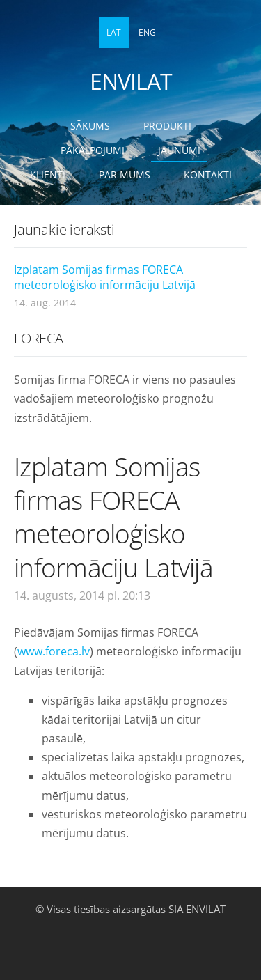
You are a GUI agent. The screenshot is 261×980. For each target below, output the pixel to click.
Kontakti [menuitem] (208, 174)
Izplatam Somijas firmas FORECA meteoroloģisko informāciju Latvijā (105, 277)
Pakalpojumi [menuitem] (93, 150)
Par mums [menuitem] (125, 174)
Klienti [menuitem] (48, 174)
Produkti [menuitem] (167, 126)
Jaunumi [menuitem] (179, 150)
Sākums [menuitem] (90, 126)
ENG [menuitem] (147, 32)
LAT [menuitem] (114, 32)
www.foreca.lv (54, 651)
